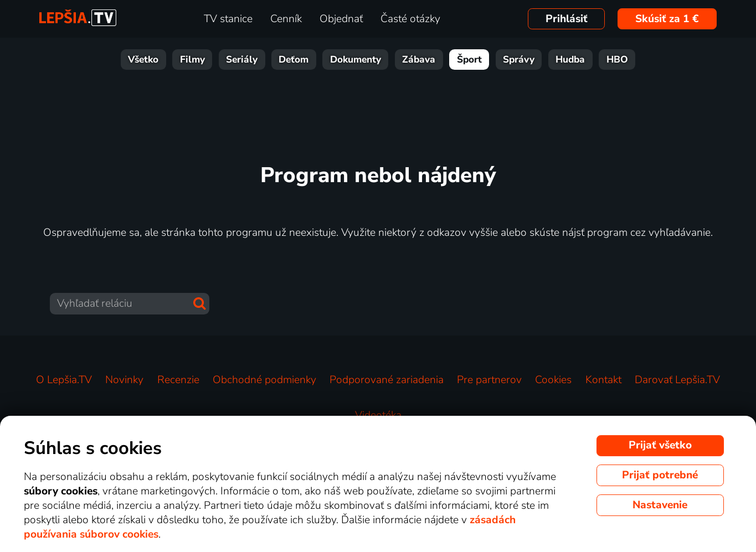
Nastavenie (660, 505)
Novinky (124, 380)
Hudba (570, 60)
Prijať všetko (660, 445)
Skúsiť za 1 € (667, 19)
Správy (519, 60)
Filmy (192, 60)
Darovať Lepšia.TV (677, 380)
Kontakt (603, 380)
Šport (469, 60)
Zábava (419, 60)
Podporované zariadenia (387, 380)
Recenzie (178, 380)
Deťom (294, 60)
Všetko (143, 60)
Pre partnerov (489, 380)
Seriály (242, 60)
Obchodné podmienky (264, 380)
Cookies (553, 380)
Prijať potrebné (660, 475)
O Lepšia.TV (64, 380)
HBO (617, 60)
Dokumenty (356, 60)
